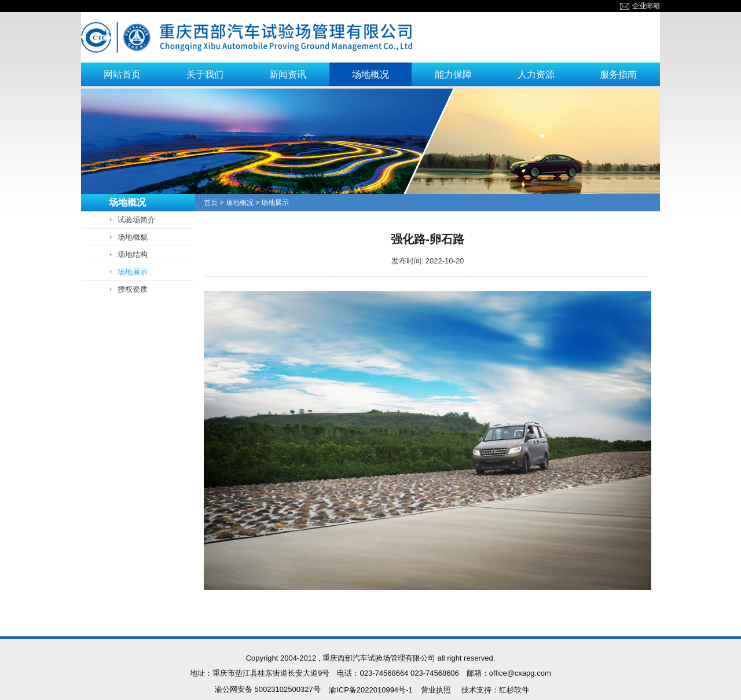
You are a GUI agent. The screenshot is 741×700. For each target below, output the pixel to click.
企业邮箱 (640, 6)
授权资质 (133, 289)
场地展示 (133, 272)
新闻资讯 (288, 74)
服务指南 (618, 74)
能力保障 (453, 74)
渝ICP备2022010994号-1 (371, 690)
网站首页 (122, 74)
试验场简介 (136, 220)
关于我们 (205, 74)
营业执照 (436, 690)
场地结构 (133, 254)
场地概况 (370, 74)
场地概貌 (133, 237)
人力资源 (536, 74)
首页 (211, 203)
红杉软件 (514, 690)
